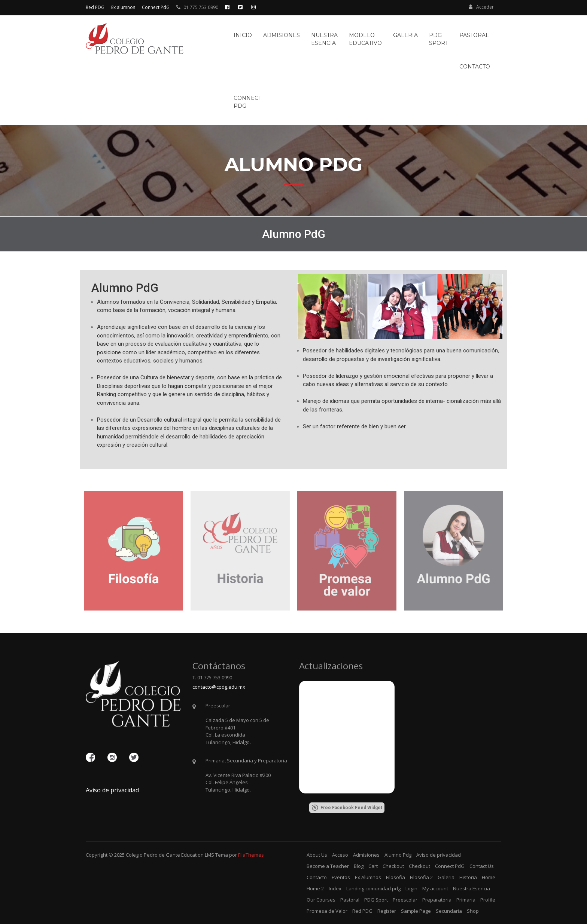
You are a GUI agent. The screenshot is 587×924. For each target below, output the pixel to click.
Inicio (243, 35)
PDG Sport (376, 900)
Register (387, 911)
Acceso (340, 855)
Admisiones (282, 35)
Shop (473, 911)
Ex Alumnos (368, 877)
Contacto (475, 67)
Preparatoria (437, 900)
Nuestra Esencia (472, 888)
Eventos (341, 877)
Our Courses (321, 900)
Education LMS (198, 855)
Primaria (466, 900)
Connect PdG (156, 7)
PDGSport (439, 39)
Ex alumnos (123, 7)
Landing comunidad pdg (373, 888)
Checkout (393, 866)
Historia (468, 877)
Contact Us (482, 866)
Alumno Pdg (398, 855)
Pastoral (474, 35)
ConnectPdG (247, 102)
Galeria (405, 35)
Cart (373, 866)
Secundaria (449, 911)
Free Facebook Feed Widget (347, 808)
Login (411, 888)
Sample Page (416, 911)
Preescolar (405, 900)
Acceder (481, 7)
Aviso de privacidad (112, 790)
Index (335, 888)
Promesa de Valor (327, 911)
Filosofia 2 (421, 877)
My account (435, 888)
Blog (359, 866)
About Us (317, 855)
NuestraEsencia (324, 39)
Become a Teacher (328, 866)
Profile (488, 900)
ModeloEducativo (365, 39)
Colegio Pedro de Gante (153, 855)
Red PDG (95, 7)
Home (489, 877)
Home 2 (315, 888)
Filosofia (396, 877)
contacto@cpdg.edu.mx (219, 687)
